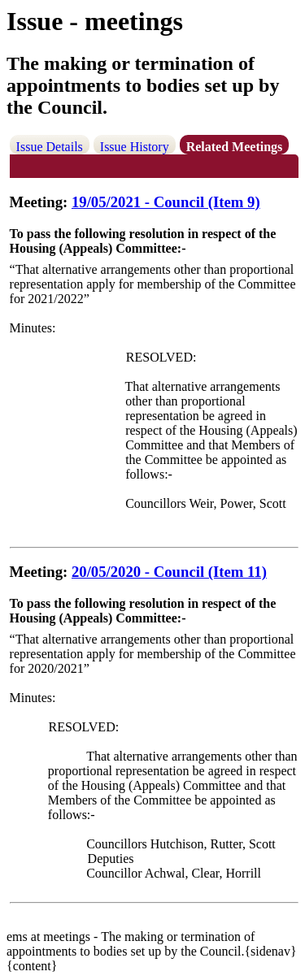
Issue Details (50, 147)
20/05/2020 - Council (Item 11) (169, 572)
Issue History (135, 147)
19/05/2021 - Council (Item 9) (166, 202)
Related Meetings (235, 147)
